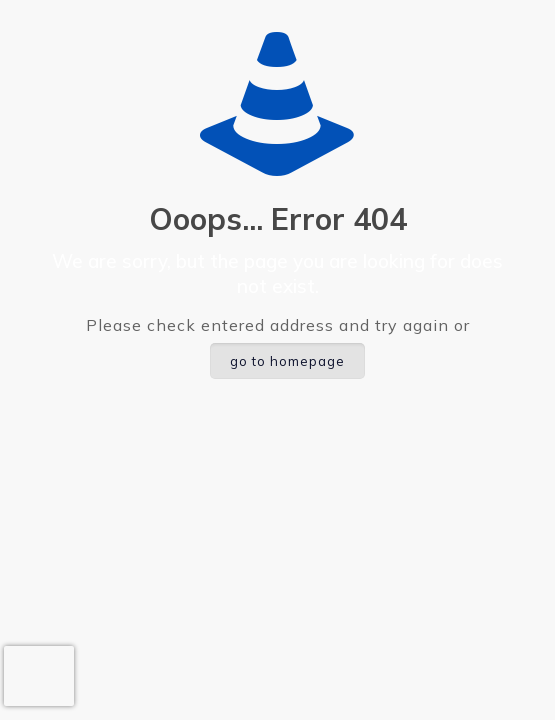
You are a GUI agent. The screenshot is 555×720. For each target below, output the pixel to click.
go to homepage (287, 361)
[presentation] (39, 676)
